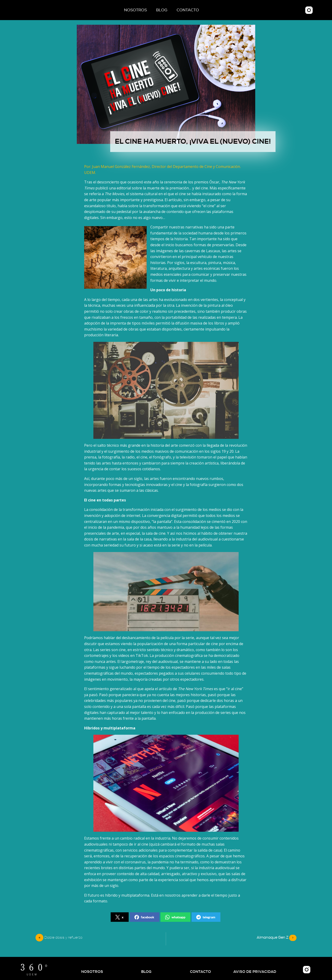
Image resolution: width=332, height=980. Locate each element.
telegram (206, 917)
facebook (144, 917)
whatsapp (175, 917)
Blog (162, 10)
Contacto (188, 10)
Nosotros (135, 10)
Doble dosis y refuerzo (63, 938)
